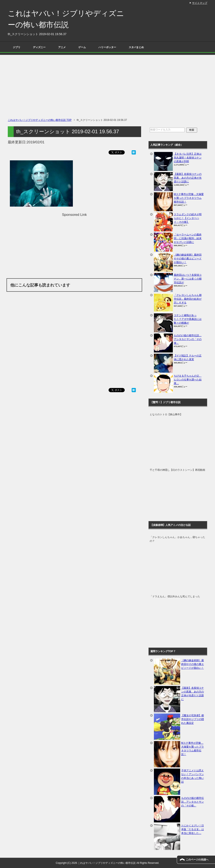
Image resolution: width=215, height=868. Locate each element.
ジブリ (17, 47)
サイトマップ (200, 3)
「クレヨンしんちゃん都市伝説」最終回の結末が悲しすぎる (188, 299)
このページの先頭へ (197, 860)
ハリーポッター (107, 47)
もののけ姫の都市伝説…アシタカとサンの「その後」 (188, 339)
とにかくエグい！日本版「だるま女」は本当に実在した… (193, 829)
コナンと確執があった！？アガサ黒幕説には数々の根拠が (188, 319)
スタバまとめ (136, 47)
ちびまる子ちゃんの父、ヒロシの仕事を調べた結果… (188, 380)
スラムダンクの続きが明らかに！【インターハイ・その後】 (188, 218)
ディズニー (39, 47)
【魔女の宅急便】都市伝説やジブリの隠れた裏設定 (193, 719)
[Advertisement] (107, 84)
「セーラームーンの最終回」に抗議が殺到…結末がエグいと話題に (188, 238)
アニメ (62, 47)
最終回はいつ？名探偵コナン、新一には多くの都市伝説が (188, 279)
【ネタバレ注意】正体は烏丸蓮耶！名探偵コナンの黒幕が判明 (188, 158)
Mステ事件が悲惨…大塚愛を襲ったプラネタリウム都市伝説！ (189, 198)
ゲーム (82, 47)
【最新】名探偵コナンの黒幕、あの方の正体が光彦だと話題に (188, 178)
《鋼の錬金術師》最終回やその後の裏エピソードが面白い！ (188, 259)
